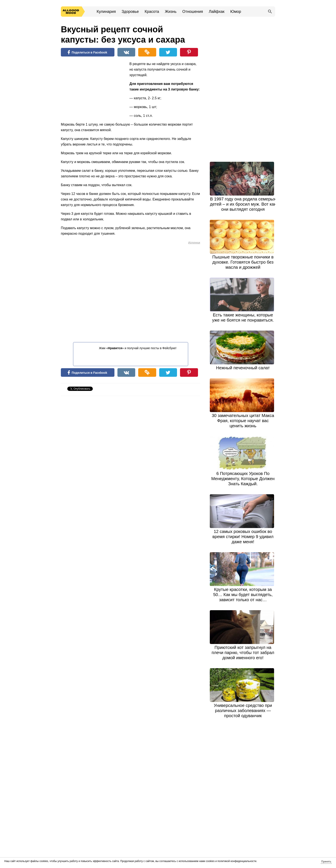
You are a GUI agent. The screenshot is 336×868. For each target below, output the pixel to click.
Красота (152, 12)
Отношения (193, 12)
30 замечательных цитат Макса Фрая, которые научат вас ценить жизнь (243, 421)
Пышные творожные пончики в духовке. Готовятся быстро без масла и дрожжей (243, 262)
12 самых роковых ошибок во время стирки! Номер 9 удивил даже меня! (243, 537)
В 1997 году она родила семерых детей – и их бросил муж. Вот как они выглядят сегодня (243, 204)
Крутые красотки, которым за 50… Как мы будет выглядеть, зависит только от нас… (243, 595)
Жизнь (171, 12)
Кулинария (106, 12)
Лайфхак (217, 12)
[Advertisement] (93, 89)
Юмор (236, 12)
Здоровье (130, 12)
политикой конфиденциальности (237, 861)
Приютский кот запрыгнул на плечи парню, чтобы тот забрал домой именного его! (243, 653)
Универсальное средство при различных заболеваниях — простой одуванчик (243, 711)
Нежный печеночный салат (243, 368)
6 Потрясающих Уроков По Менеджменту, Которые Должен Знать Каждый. (243, 479)
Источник (194, 243)
